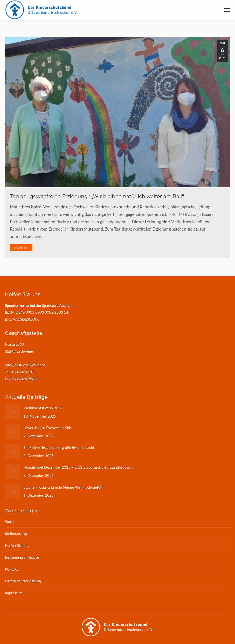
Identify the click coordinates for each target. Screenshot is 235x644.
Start (9, 522)
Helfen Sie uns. (17, 545)
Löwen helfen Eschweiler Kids (48, 428)
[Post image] (12, 412)
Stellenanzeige (17, 533)
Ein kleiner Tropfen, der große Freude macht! (59, 447)
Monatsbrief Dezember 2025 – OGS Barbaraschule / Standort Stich (78, 467)
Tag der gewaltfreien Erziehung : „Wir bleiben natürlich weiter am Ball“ (97, 196)
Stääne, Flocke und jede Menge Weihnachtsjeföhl (63, 487)
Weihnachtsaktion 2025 (43, 408)
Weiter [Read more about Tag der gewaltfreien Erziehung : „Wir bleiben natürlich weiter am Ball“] (20, 248)
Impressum (14, 593)
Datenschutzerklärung (23, 581)
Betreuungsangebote (22, 557)
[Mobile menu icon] (227, 10)
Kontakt (11, 569)
